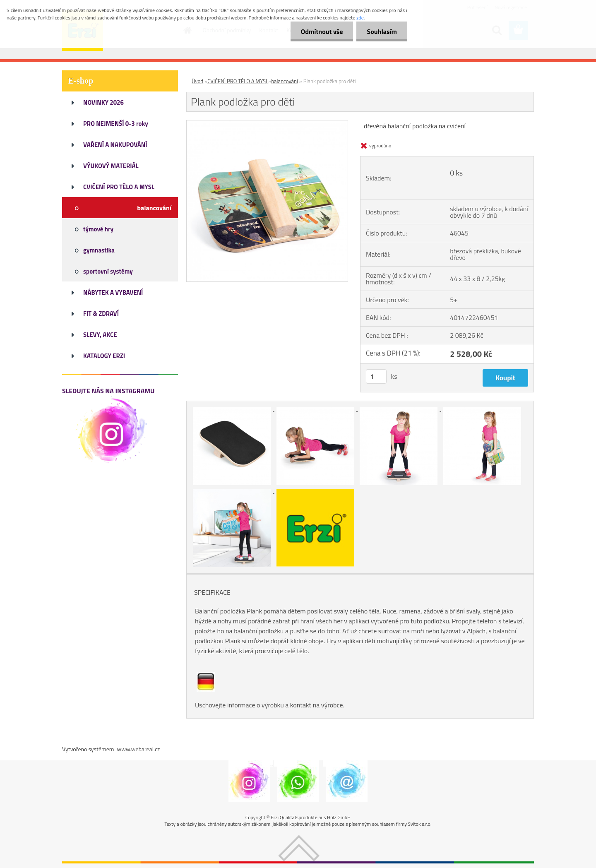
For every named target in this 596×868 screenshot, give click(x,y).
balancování (285, 81)
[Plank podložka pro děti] (267, 124)
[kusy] (376, 376)
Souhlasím (382, 31)
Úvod (197, 81)
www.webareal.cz (139, 749)
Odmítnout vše (322, 31)
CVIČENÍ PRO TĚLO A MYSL (238, 81)
